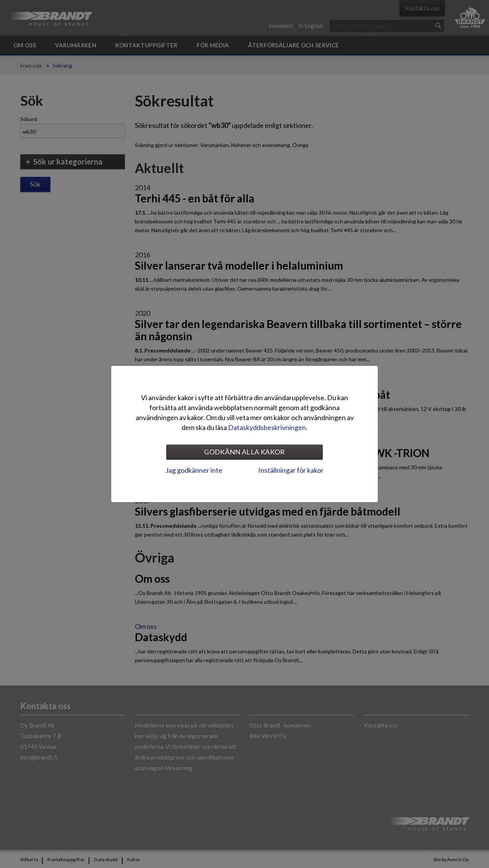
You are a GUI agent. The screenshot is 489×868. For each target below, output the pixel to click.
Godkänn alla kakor (244, 452)
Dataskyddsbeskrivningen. (268, 427)
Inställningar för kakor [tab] (291, 470)
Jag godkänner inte (194, 470)
